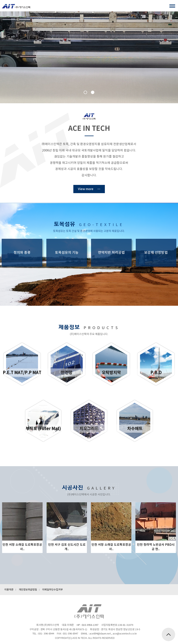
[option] (89, 57)
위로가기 (168, 634)
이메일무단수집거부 (53, 590)
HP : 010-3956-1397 (88, 625)
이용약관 (9, 590)
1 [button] (85, 92)
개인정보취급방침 (28, 590)
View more (86, 189)
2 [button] (93, 92)
